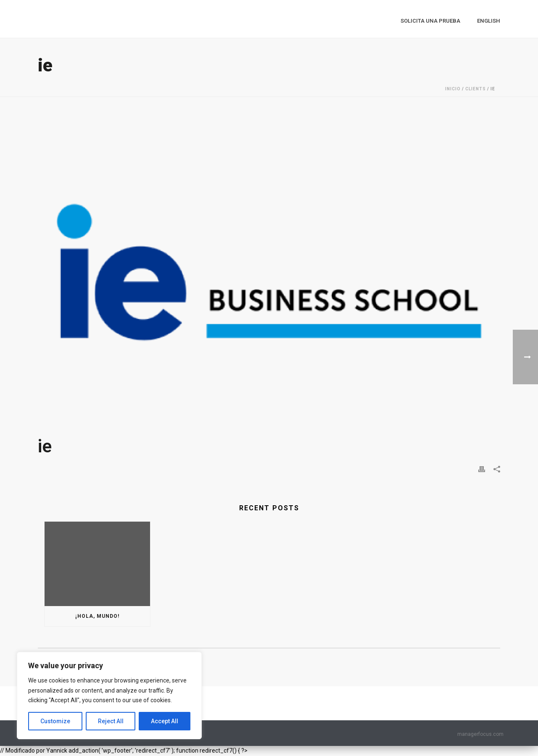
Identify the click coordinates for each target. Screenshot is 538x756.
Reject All (111, 721)
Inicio (453, 89)
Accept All (165, 721)
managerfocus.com (480, 734)
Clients (476, 89)
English (489, 21)
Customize (55, 721)
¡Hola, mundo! (97, 616)
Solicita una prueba (430, 21)
